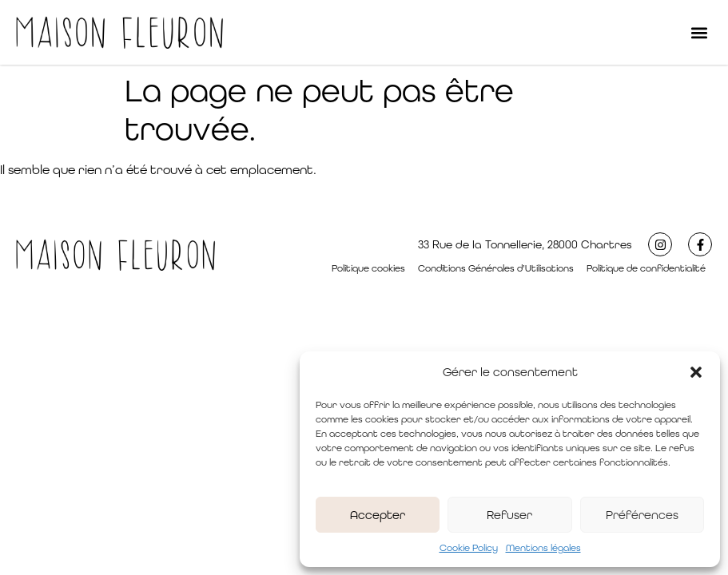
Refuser (509, 515)
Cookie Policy (469, 548)
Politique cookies (368, 268)
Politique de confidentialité (646, 268)
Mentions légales (543, 548)
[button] (696, 372)
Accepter (378, 515)
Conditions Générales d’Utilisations (496, 268)
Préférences (642, 515)
